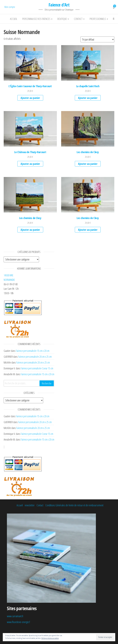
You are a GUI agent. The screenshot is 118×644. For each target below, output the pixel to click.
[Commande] (97, 39)
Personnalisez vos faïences (37, 19)
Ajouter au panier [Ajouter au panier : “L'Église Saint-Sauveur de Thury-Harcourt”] (30, 98)
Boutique (63, 19)
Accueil (14, 19)
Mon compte (10, 7)
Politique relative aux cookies (50, 638)
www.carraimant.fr (15, 616)
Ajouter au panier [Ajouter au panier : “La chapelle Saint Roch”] (88, 98)
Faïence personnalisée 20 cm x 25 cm (35, 357)
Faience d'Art (59, 5)
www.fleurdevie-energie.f (18, 622)
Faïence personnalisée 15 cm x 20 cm (33, 351)
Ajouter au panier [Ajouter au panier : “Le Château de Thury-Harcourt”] (30, 164)
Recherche (47, 383)
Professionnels (99, 19)
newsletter (30, 505)
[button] (30, 63)
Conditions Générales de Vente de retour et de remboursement (74, 505)
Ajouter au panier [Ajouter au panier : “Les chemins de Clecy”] (88, 164)
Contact (79, 19)
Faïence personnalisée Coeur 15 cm (37, 368)
